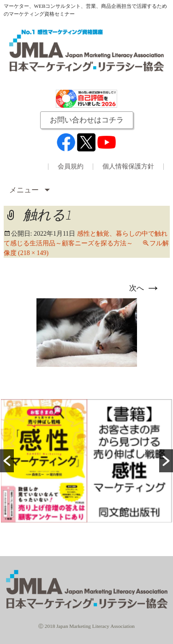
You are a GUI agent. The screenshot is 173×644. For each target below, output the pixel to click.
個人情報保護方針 (128, 167)
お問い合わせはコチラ (87, 120)
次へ (145, 288)
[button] (7, 461)
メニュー (25, 190)
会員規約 (71, 167)
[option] (86, 461)
